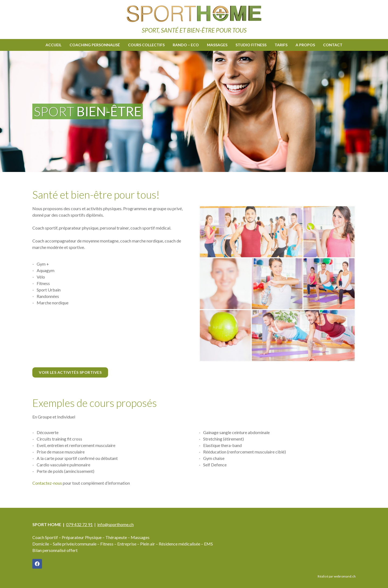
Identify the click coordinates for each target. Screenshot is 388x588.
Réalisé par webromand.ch (337, 576)
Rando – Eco (186, 45)
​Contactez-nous (47, 483)
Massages (217, 45)
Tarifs (281, 45)
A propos (305, 45)
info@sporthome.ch (115, 524)
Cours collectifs (146, 45)
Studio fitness (251, 45)
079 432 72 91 (79, 524)
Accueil (53, 45)
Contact (333, 45)
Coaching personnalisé (95, 45)
